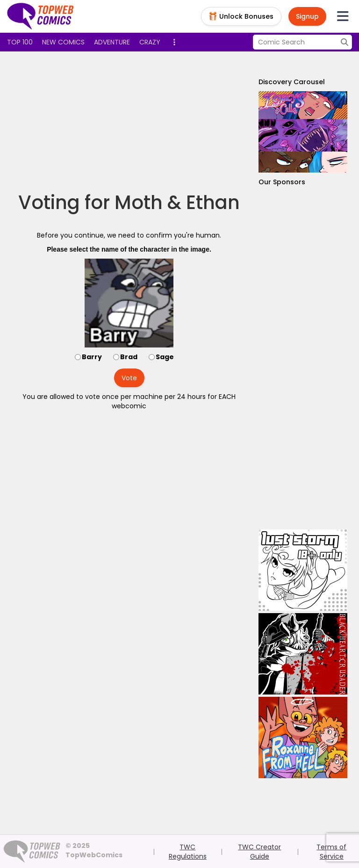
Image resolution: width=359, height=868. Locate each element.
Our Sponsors (282, 182)
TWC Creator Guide (259, 852)
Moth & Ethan (177, 203)
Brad (129, 357)
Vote (129, 378)
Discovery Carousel (292, 82)
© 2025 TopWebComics (94, 850)
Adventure (112, 42)
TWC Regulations (188, 852)
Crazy (150, 42)
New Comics (63, 42)
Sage (165, 357)
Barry (92, 357)
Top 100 (20, 42)
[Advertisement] (177, 122)
